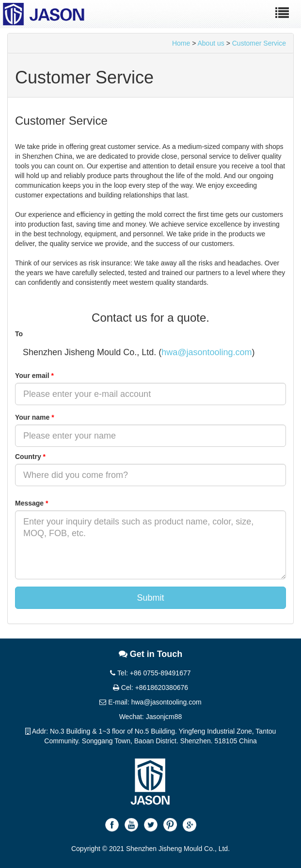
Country (30, 457)
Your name (35, 417)
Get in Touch (151, 654)
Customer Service (259, 43)
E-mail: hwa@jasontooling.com (150, 702)
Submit (150, 598)
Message (32, 503)
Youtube (131, 825)
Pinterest (170, 825)
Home (181, 43)
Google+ (190, 825)
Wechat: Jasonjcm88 (151, 717)
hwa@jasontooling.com (206, 352)
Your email (34, 376)
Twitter (151, 825)
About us (211, 43)
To (19, 334)
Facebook (112, 825)
